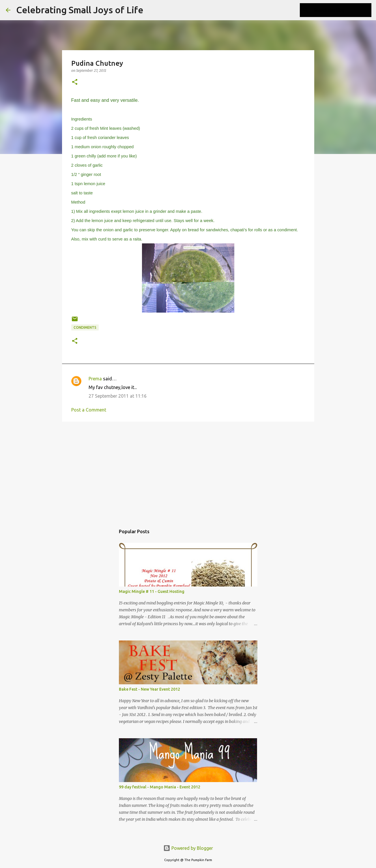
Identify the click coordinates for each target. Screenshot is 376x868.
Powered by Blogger (188, 848)
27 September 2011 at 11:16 (118, 396)
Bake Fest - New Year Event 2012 (149, 689)
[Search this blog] (341, 10)
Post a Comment (89, 410)
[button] (75, 82)
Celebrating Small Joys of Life (80, 10)
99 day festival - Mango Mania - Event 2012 (160, 787)
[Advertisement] (188, 471)
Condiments (85, 327)
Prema (95, 379)
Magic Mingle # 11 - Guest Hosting (152, 591)
